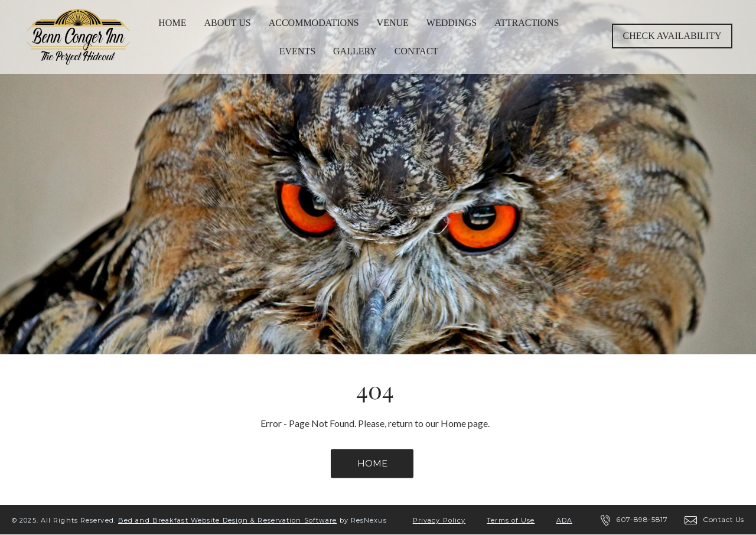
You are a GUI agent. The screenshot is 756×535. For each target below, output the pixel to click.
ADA (564, 520)
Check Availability (672, 36)
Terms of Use (511, 520)
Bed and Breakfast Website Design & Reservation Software (228, 520)
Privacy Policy (439, 520)
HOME (372, 463)
